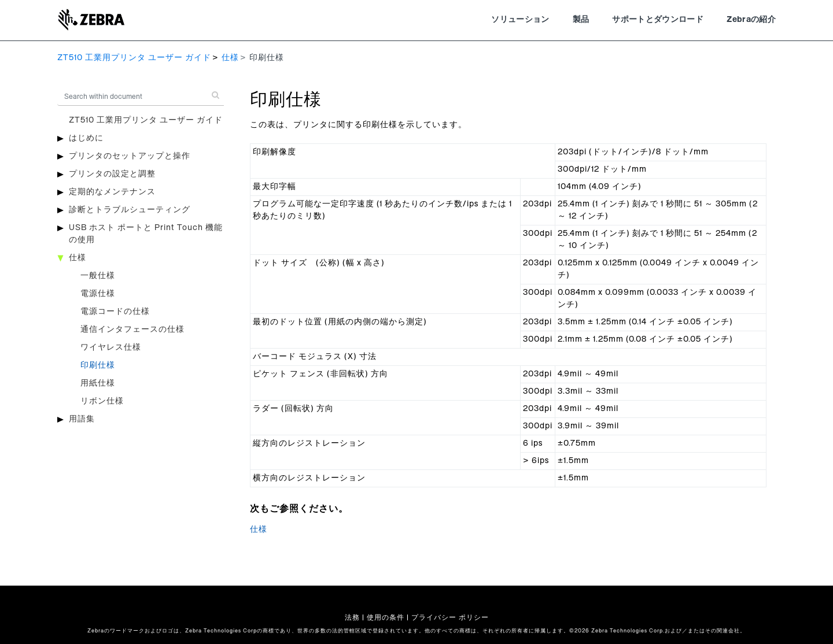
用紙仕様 (98, 383)
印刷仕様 (98, 365)
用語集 (82, 419)
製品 (581, 20)
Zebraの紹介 (751, 20)
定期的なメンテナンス (112, 192)
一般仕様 (98, 276)
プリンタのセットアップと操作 (130, 156)
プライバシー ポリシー (450, 617)
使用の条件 (386, 617)
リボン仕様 (102, 401)
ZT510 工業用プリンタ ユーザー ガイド (134, 58)
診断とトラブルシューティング (130, 210)
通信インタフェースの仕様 (132, 330)
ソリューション (520, 20)
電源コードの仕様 (115, 312)
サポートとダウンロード (658, 20)
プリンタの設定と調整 (112, 174)
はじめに (86, 138)
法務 (352, 617)
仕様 (230, 58)
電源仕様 (98, 294)
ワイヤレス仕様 (111, 347)
